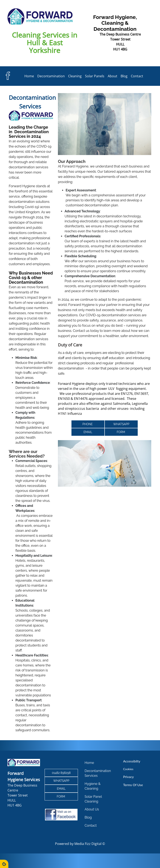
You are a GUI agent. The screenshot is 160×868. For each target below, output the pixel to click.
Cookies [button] (127, 770)
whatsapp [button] (121, 424)
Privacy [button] (127, 777)
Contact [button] (91, 825)
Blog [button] (88, 817)
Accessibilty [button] (130, 762)
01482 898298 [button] (62, 773)
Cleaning (75, 76)
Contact (137, 76)
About (112, 76)
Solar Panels (95, 76)
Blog (124, 76)
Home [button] (89, 764)
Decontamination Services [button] (97, 774)
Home (29, 76)
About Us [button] (92, 809)
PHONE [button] (88, 424)
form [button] (121, 432)
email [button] (88, 432)
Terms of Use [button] (132, 785)
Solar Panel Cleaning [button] (93, 799)
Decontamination (51, 76)
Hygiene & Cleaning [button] (92, 786)
